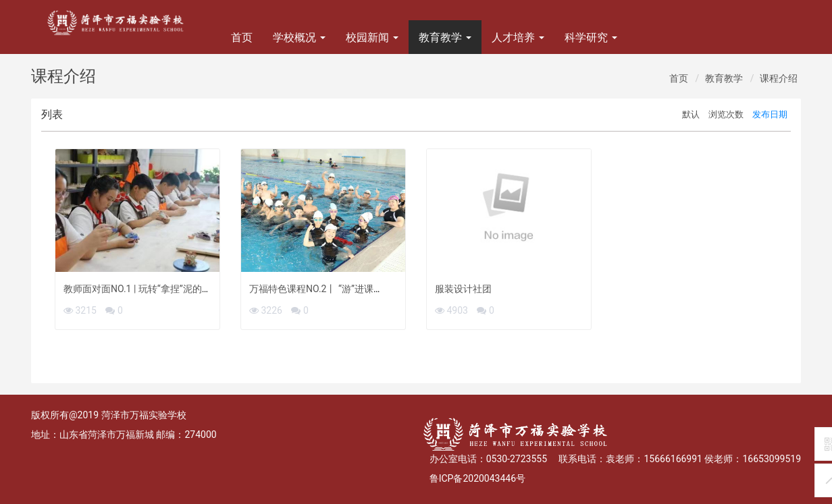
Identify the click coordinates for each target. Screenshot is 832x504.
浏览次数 (726, 114)
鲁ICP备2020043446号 (477, 478)
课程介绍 (779, 78)
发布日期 (770, 114)
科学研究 (591, 37)
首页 (242, 37)
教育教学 (445, 37)
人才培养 (518, 37)
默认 (691, 114)
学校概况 (299, 37)
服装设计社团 (463, 289)
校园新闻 (372, 37)
